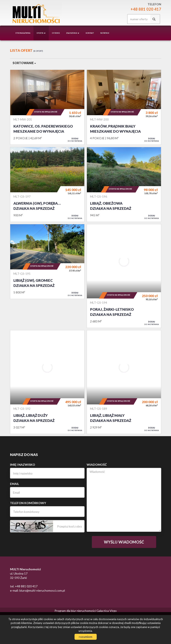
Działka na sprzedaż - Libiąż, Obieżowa (124, 184)
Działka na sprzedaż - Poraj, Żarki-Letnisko (124, 276)
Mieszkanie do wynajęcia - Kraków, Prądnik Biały (124, 107)
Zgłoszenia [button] (73, 33)
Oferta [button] (41, 33)
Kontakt (90, 33)
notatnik (105, 33)
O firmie (56, 33)
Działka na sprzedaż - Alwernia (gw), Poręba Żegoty (47, 184)
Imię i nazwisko (23, 465)
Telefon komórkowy (28, 503)
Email (14, 484)
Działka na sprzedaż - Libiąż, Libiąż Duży (47, 382)
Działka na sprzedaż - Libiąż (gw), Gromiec (47, 262)
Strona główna (23, 33)
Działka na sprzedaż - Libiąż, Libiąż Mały (124, 382)
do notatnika (75, 140)
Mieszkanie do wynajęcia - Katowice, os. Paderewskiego (47, 107)
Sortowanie (24, 63)
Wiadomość (97, 465)
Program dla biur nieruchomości (75, 611)
